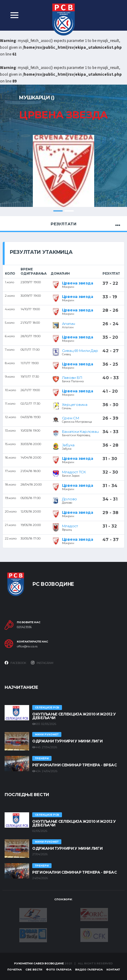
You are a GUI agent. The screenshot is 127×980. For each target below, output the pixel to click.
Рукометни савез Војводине (39, 963)
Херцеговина (75, 404)
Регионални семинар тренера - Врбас (75, 765)
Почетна (15, 969)
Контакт (113, 969)
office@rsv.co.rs (27, 646)
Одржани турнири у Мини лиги (67, 741)
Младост (70, 526)
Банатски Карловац (80, 431)
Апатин (69, 324)
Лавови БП (72, 378)
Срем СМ (71, 418)
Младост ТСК (74, 472)
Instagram (42, 663)
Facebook (15, 663)
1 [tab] (58, 211)
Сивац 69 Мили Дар (80, 351)
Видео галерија (89, 969)
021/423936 (24, 627)
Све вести (34, 969)
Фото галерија (59, 969)
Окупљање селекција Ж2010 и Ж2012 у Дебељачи (74, 716)
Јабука (68, 445)
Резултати (63, 224)
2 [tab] (69, 211)
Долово (70, 499)
